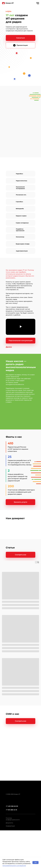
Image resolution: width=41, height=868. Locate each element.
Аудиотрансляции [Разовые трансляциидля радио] (22, 251)
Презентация (22, 45)
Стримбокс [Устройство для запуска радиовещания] (19, 202)
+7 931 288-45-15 (11, 810)
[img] (14, 45)
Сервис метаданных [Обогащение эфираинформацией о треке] (22, 223)
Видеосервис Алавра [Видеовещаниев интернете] (23, 244)
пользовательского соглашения (14, 866)
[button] (21, 38)
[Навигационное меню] (38, 3)
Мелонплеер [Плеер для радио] (20, 237)
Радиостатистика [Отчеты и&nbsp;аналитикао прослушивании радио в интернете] (21, 181)
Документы (9, 823)
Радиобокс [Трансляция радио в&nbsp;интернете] (19, 174)
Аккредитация (10, 826)
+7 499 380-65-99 (12, 806)
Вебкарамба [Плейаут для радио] (20, 209)
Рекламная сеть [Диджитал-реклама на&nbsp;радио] (21, 195)
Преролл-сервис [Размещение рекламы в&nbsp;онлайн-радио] (21, 216)
